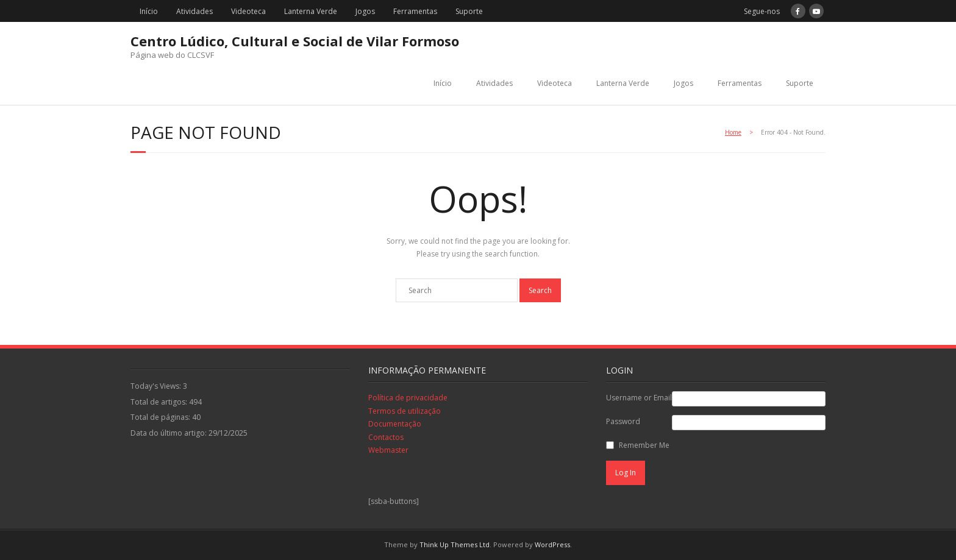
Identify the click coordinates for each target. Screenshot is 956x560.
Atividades (194, 11)
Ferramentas (415, 11)
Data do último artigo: (169, 433)
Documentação (395, 424)
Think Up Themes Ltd (455, 544)
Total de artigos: (160, 402)
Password (623, 421)
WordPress (552, 544)
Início (149, 11)
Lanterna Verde (311, 11)
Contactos (386, 437)
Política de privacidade (408, 398)
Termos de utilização (405, 411)
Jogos (365, 11)
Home (733, 132)
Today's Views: (157, 386)
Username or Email (639, 398)
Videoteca (248, 11)
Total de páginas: (161, 417)
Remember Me (644, 445)
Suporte (469, 11)
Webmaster (388, 450)
